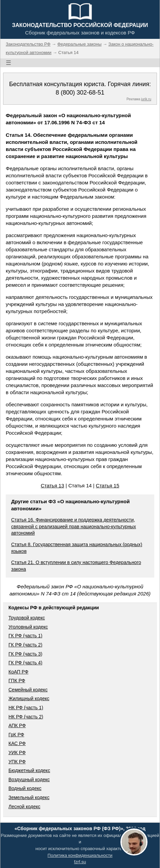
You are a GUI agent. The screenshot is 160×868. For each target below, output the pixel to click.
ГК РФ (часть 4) (25, 663)
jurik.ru (146, 99)
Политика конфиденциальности (80, 855)
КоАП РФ (18, 672)
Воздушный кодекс (29, 780)
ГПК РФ (17, 681)
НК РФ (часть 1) (26, 708)
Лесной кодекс (24, 807)
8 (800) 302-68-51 (80, 93)
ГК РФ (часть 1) (25, 636)
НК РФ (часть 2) (26, 717)
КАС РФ (17, 743)
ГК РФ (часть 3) (25, 654)
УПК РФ (17, 762)
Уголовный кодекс (28, 627)
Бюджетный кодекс (29, 770)
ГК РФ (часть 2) (25, 645)
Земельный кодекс (29, 797)
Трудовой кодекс (27, 618)
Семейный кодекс (28, 690)
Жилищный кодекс (29, 698)
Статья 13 (52, 486)
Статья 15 (107, 486)
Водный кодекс (25, 788)
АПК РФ (17, 725)
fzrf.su (80, 862)
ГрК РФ (16, 735)
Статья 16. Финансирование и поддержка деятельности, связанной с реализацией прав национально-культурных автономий (74, 526)
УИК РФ (17, 752)
